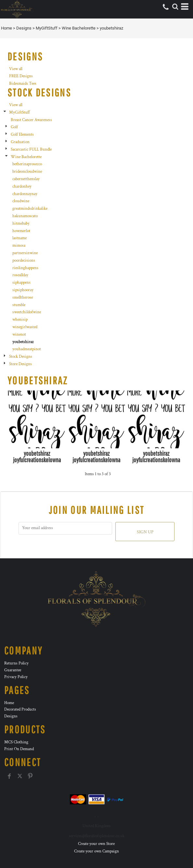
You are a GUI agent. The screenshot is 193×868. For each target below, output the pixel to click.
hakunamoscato (25, 216)
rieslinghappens (25, 268)
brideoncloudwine (27, 172)
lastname (19, 238)
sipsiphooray (23, 290)
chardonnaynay (25, 194)
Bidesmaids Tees (23, 84)
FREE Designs (21, 76)
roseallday (20, 275)
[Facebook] (9, 776)
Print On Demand (19, 749)
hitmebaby (21, 223)
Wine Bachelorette (79, 28)
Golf (14, 127)
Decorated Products (20, 709)
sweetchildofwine (27, 312)
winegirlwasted (25, 327)
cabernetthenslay (26, 179)
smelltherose (23, 298)
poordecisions (24, 260)
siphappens (21, 283)
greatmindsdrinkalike (30, 209)
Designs (24, 28)
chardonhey (22, 186)
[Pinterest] (30, 776)
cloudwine (21, 201)
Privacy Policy (16, 677)
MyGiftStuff (47, 28)
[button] (175, 6)
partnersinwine (25, 253)
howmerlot (21, 231)
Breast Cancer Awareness (31, 120)
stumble (19, 305)
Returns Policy (16, 663)
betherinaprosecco (27, 164)
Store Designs (20, 364)
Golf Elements (22, 135)
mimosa (19, 246)
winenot (19, 335)
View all (16, 69)
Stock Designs (21, 357)
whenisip (20, 320)
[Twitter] (20, 776)
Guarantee (13, 670)
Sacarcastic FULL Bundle (31, 149)
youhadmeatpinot (27, 349)
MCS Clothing (16, 742)
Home (6, 28)
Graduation (20, 142)
